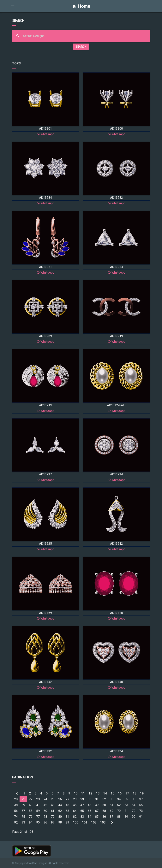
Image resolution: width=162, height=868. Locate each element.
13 (98, 793)
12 (90, 793)
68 (104, 811)
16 (120, 793)
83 (82, 817)
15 (112, 793)
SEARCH (81, 47)
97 (53, 822)
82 (75, 817)
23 (38, 799)
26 (60, 799)
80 (60, 817)
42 (45, 805)
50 (104, 805)
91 (141, 817)
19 (142, 793)
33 (111, 799)
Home (81, 6)
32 (104, 799)
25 (53, 799)
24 (45, 799)
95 (38, 822)
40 (31, 805)
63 (67, 811)
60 (45, 811)
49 (97, 805)
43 (53, 805)
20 (16, 799)
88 (119, 817)
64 (75, 811)
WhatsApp (45, 134)
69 (111, 811)
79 (53, 817)
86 (104, 817)
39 (23, 805)
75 (23, 817)
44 (60, 805)
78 (45, 817)
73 (141, 811)
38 (16, 805)
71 (126, 811)
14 (105, 793)
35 (126, 799)
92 (16, 822)
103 (103, 822)
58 (31, 811)
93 (23, 822)
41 (38, 805)
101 (85, 822)
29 (82, 799)
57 (23, 811)
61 (53, 811)
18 (135, 793)
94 (31, 822)
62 (60, 811)
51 (111, 805)
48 (89, 805)
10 (76, 793)
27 (67, 799)
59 (38, 811)
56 (16, 811)
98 (60, 822)
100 (76, 822)
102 (94, 822)
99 (67, 822)
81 (67, 817)
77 (38, 817)
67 (97, 811)
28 (75, 799)
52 (119, 805)
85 (97, 817)
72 (134, 811)
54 (134, 805)
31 (97, 799)
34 (119, 799)
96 (45, 822)
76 (31, 817)
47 (82, 805)
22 (31, 799)
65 (82, 811)
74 (16, 817)
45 (67, 805)
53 (126, 805)
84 (89, 817)
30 (89, 799)
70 (119, 811)
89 (126, 817)
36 (134, 799)
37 (141, 799)
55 (141, 805)
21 (23, 799)
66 (89, 811)
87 (111, 817)
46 (75, 805)
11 (83, 793)
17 (127, 793)
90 (134, 817)
